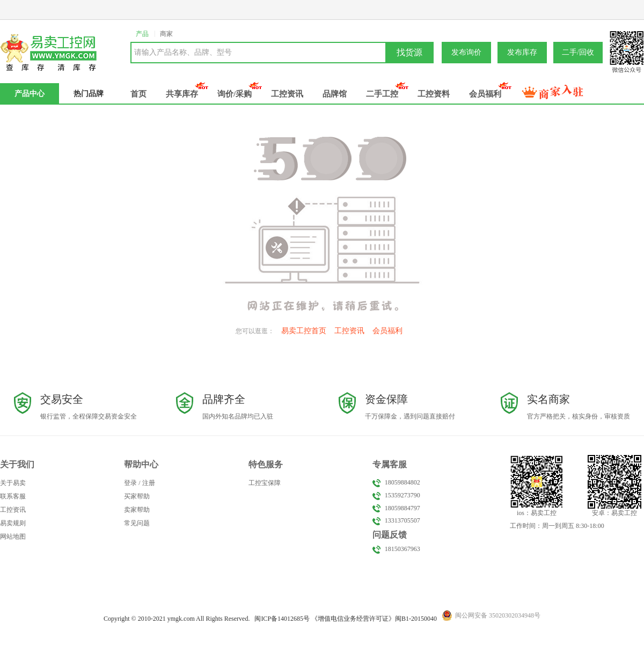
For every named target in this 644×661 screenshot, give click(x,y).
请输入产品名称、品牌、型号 (183, 52)
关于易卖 (13, 483)
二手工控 (382, 94)
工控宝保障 (265, 483)
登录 (130, 483)
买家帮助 (137, 496)
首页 (138, 94)
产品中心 (30, 94)
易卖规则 (13, 523)
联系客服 (13, 496)
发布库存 (522, 52)
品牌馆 (335, 94)
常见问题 (137, 523)
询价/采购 (235, 94)
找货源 (409, 52)
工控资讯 (287, 94)
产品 (142, 34)
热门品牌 (89, 94)
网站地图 (13, 537)
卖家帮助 (137, 510)
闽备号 (282, 619)
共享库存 (182, 94)
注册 (149, 483)
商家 (166, 34)
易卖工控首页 (304, 331)
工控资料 (434, 94)
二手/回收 (578, 52)
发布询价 (466, 52)
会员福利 (485, 94)
